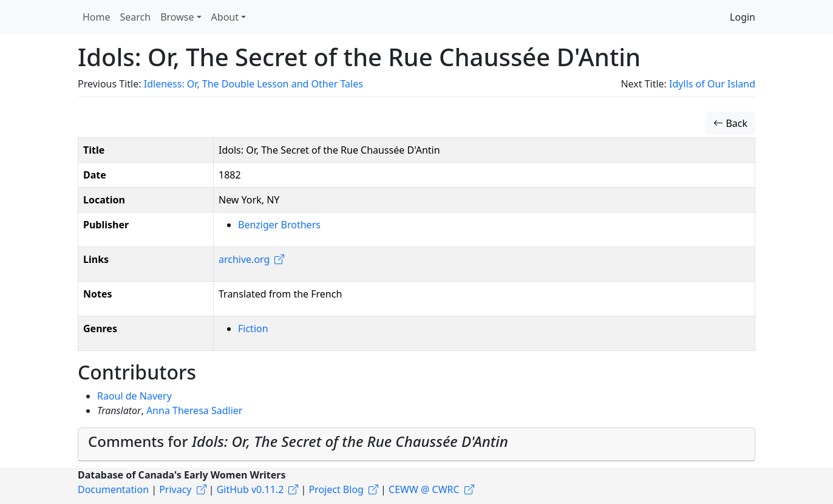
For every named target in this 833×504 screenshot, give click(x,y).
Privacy (175, 489)
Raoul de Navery (134, 396)
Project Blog (336, 489)
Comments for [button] (298, 441)
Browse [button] (177, 17)
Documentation (113, 489)
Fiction (253, 329)
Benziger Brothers (279, 225)
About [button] (225, 17)
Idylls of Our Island (712, 84)
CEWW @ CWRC (424, 489)
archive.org (244, 259)
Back (730, 123)
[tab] (416, 444)
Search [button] (136, 17)
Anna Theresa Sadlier (195, 410)
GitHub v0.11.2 (250, 489)
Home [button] (97, 17)
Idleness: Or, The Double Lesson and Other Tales (253, 84)
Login (743, 17)
